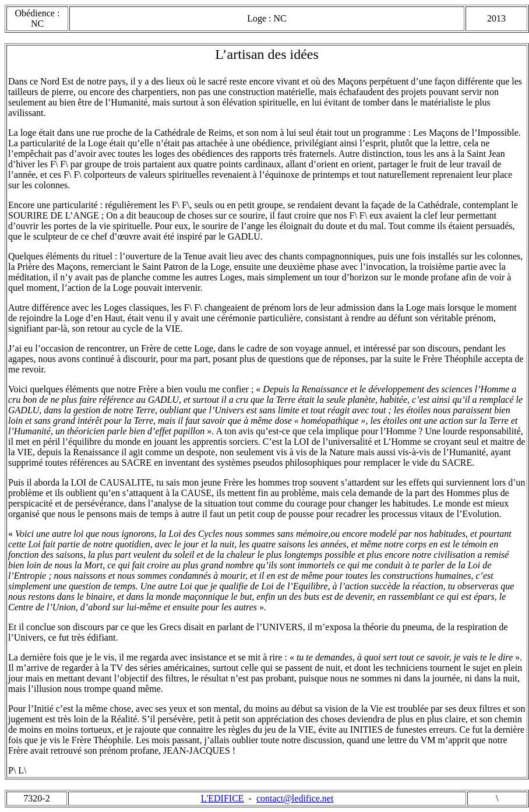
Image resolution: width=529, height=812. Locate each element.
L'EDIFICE (223, 798)
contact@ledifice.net (295, 798)
